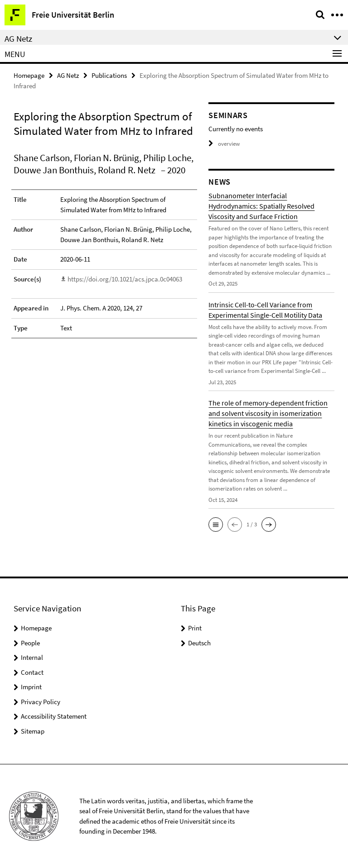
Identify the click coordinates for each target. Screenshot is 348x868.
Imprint (31, 687)
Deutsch (199, 643)
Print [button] (195, 628)
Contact (32, 672)
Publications (109, 75)
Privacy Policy (41, 702)
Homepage (29, 75)
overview (224, 144)
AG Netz (68, 75)
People (30, 643)
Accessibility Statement (54, 716)
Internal (32, 657)
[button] (216, 525)
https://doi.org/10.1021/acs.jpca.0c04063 (125, 279)
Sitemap (33, 731)
